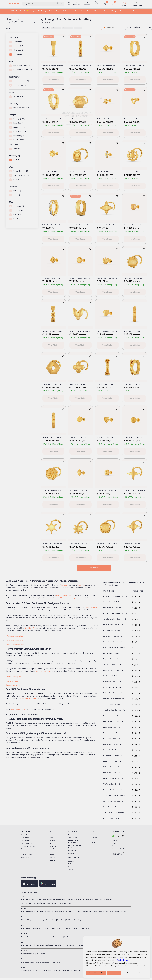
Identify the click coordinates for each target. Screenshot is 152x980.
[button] (57, 4)
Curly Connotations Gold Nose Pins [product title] (53, 119)
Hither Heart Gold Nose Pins (113, 636)
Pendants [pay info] (53, 846)
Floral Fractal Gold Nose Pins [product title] (79, 384)
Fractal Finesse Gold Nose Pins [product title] (80, 119)
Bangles (24, 942)
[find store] (77, 4)
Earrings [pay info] (52, 840)
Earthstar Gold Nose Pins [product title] (132, 544)
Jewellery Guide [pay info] (26, 840)
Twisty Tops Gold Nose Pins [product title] (52, 225)
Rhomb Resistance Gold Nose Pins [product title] (135, 66)
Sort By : (138, 27)
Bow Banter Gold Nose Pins (113, 744)
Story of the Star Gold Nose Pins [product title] (134, 491)
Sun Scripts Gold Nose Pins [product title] (133, 278)
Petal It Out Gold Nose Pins (112, 608)
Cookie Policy (123, 960)
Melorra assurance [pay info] (95, 839)
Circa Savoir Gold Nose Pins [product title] (52, 437)
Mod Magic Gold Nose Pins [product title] (106, 119)
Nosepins (24, 951)
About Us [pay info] (24, 835)
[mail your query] (118, 836)
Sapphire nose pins (13, 685)
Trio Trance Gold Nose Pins (112, 784)
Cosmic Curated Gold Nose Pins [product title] (80, 66)
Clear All (46, 28)
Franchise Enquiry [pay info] (27, 858)
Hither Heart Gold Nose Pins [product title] (133, 119)
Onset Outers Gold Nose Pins (113, 687)
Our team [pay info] (24, 852)
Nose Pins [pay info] (53, 849)
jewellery (65, 585)
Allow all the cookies (96, 973)
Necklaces (25, 925)
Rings (23, 917)
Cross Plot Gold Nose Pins (112, 807)
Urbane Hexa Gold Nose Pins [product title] (52, 491)
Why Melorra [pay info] (25, 838)
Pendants (24, 934)
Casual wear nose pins (15, 645)
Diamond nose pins (63, 595)
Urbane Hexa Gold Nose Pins (113, 778)
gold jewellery (91, 607)
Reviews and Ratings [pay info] (28, 846)
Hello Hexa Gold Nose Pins (112, 653)
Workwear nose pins (14, 636)
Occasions (25, 967)
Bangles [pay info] (52, 858)
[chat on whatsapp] (113, 836)
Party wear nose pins (14, 640)
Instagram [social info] (72, 864)
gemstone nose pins (43, 671)
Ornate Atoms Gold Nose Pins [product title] (53, 172)
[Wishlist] (105, 4)
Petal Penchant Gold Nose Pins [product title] (80, 331)
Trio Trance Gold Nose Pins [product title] (78, 491)
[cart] (113, 4)
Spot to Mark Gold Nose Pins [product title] (133, 384)
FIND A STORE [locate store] (118, 854)
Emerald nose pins (13, 677)
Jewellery (24, 896)
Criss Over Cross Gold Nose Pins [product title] (53, 331)
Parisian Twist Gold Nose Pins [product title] (80, 278)
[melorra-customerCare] (87, 4)
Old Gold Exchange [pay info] (28, 855)
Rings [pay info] (51, 843)
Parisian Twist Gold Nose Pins (113, 693)
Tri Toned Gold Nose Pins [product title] (105, 437)
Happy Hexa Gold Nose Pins (113, 733)
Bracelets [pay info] (52, 860)
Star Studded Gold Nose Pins (113, 676)
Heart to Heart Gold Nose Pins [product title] (107, 331)
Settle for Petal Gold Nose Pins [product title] (107, 278)
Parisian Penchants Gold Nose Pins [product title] (53, 66)
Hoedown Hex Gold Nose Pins (114, 790)
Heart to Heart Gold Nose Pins (113, 721)
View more (94, 568)
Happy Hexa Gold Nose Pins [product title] (52, 384)
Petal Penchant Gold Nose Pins (114, 716)
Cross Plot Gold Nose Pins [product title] (78, 544)
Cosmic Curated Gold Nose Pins (114, 602)
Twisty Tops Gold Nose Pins (113, 665)
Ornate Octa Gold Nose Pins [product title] (133, 225)
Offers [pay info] (51, 838)
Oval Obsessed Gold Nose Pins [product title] (80, 172)
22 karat (56, 28)
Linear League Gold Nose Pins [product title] (134, 331)
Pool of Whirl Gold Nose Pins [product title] (134, 437)
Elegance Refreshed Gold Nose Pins (115, 659)
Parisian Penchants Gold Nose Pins (115, 596)
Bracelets (24, 959)
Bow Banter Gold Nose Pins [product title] (106, 384)
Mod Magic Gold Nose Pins (113, 630)
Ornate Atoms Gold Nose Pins (114, 642)
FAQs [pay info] (94, 835)
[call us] (123, 836)
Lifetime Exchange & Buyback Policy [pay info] (75, 842)
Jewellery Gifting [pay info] (26, 843)
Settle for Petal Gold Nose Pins (114, 699)
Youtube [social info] (71, 867)
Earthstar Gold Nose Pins (112, 818)
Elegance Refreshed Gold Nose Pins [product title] (135, 172)
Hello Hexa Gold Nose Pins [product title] (106, 172)
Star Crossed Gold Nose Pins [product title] (52, 544)
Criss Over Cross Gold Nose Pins (114, 710)
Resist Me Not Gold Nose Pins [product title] (80, 225)
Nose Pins (68, 28)
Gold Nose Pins (30, 628)
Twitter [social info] (70, 870)
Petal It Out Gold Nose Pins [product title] (106, 66)
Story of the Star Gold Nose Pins (114, 795)
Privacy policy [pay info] (73, 835)
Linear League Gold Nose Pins (113, 727)
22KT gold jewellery (67, 598)
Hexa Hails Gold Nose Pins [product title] (79, 437)
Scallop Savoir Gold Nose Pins (114, 812)
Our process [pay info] (25, 849)
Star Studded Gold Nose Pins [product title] (106, 225)
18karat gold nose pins (29, 699)
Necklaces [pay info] (53, 852)
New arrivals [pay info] (54, 835)
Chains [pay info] (52, 855)
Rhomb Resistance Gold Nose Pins (115, 613)
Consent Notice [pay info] (73, 850)
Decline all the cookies (133, 973)
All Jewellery (137, 11)
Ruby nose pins (12, 681)
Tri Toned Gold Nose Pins (112, 767)
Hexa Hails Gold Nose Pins (112, 761)
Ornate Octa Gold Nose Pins (113, 682)
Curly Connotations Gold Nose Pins (115, 619)
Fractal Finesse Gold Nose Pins (114, 625)
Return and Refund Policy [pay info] (74, 847)
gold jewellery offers (19, 709)
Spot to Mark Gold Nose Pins (113, 750)
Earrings (24, 909)
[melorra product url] (53, 48)
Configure (114, 973)
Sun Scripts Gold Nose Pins (113, 704)
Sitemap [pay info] (95, 843)
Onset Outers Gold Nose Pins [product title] (52, 278)
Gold (78, 28)
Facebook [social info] (72, 861)
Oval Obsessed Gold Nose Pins (114, 647)
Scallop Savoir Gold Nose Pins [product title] (107, 544)
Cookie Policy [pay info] (73, 853)
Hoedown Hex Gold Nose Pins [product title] (107, 491)
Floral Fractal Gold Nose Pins (113, 739)
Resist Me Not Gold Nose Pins (113, 670)
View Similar (53, 80)
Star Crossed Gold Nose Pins (113, 801)
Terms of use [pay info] (73, 838)
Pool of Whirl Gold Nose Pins (113, 773)
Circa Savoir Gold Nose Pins (113, 756)
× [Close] (147, 939)
